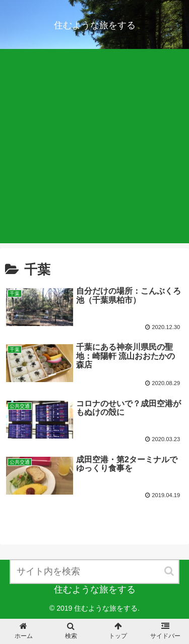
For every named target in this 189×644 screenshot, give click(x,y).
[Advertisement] (94, 149)
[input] (95, 572)
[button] (170, 571)
